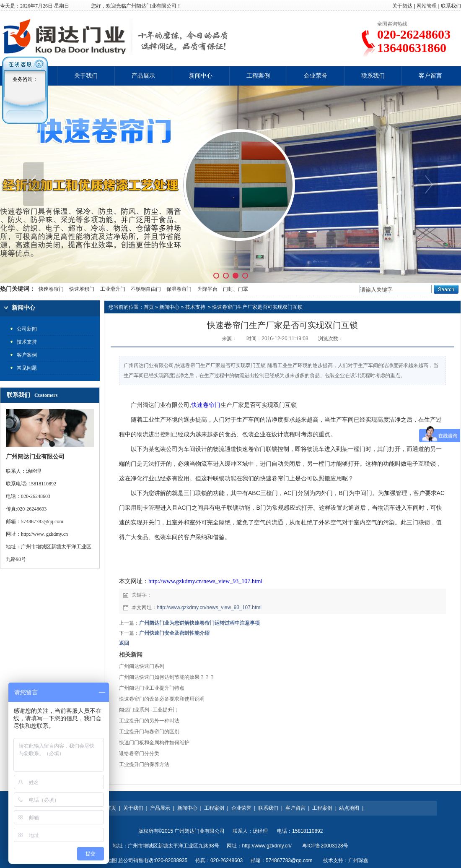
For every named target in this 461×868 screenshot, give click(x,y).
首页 (149, 307)
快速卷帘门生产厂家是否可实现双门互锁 (257, 307)
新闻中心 (201, 76)
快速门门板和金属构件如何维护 (154, 743)
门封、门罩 (236, 289)
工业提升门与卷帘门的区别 (149, 732)
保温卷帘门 (179, 289)
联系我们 (451, 6)
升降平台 (207, 289)
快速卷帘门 (51, 289)
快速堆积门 (82, 289)
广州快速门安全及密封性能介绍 (174, 633)
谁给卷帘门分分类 (139, 753)
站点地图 (349, 808)
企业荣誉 (316, 76)
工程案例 (258, 76)
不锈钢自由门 (146, 289)
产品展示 (143, 76)
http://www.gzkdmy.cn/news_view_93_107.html (205, 581)
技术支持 (195, 307)
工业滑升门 (113, 289)
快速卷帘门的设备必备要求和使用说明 (162, 699)
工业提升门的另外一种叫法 (149, 721)
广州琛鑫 (358, 860)
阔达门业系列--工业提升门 (148, 710)
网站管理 (427, 6)
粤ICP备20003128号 (325, 846)
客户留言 (430, 76)
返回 (124, 643)
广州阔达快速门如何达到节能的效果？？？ (167, 677)
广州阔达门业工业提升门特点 (152, 688)
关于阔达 (402, 6)
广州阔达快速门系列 (142, 666)
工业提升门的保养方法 (144, 764)
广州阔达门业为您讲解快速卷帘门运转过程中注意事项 (199, 623)
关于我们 (86, 76)
